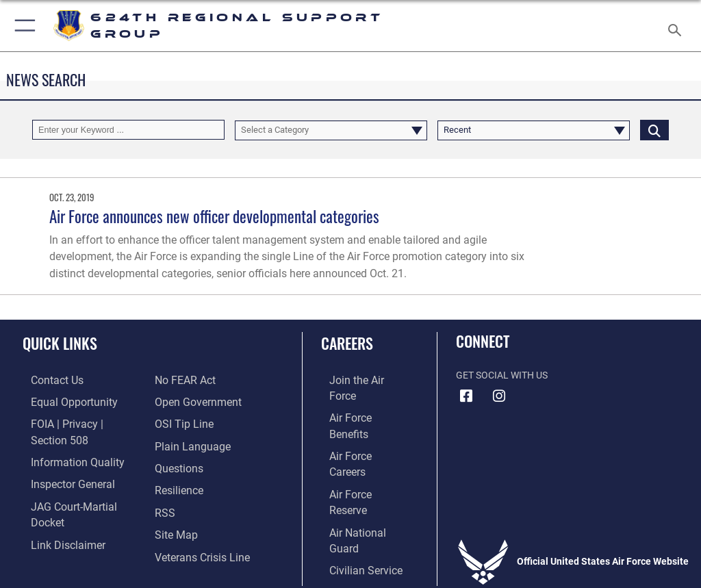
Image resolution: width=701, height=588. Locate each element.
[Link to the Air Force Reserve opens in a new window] (358, 443)
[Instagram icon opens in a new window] (499, 396)
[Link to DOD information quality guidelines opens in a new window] (64, 443)
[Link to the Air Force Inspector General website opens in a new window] (60, 464)
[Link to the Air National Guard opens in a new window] (360, 464)
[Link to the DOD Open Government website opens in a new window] (193, 380)
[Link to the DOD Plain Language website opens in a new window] (188, 422)
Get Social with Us (502, 375)
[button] (22, 26)
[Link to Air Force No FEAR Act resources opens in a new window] (50, 527)
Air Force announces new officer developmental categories (214, 216)
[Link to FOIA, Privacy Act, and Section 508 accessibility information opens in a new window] (80, 422)
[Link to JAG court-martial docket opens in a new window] (77, 485)
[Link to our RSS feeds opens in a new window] (163, 485)
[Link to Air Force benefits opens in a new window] (358, 401)
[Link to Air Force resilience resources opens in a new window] (176, 464)
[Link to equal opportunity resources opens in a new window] (61, 401)
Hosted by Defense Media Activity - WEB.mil (351, 558)
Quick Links (60, 343)
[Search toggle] (677, 26)
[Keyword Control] (128, 130)
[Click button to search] (654, 130)
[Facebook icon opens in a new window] (466, 396)
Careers (347, 343)
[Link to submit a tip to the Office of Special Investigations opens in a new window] (180, 401)
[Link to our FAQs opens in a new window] (176, 443)
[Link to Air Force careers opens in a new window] (357, 422)
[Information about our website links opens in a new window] (54, 506)
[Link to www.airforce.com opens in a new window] (358, 380)
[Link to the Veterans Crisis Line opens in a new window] (196, 527)
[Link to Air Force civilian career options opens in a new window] (352, 485)
